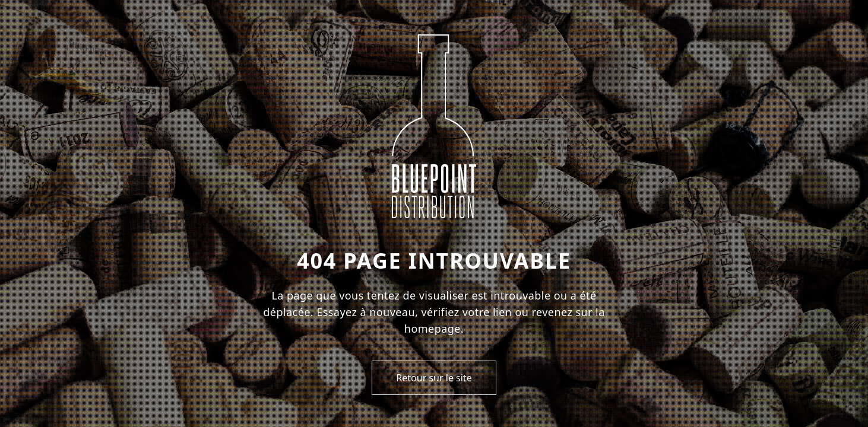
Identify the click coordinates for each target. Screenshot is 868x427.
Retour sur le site (434, 378)
